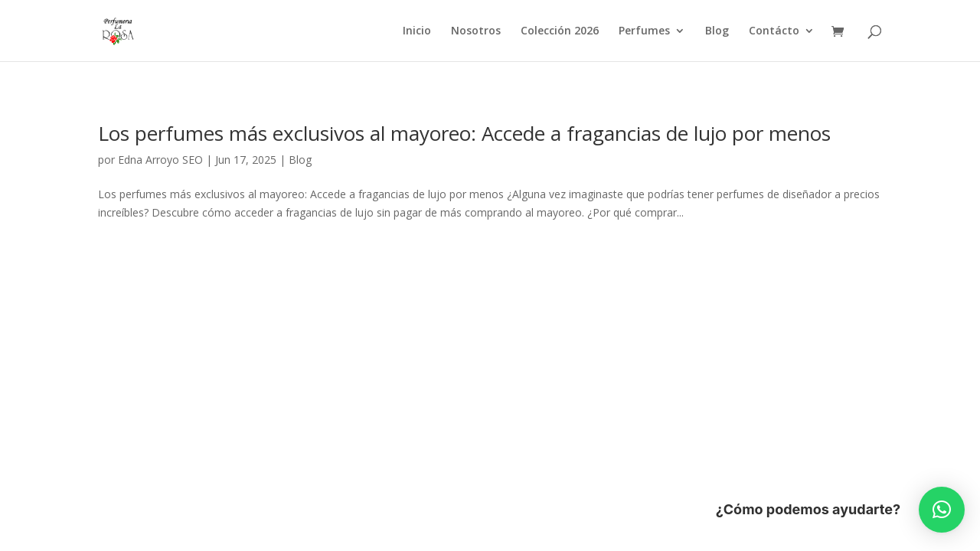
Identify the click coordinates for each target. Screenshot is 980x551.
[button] (942, 510)
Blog (717, 31)
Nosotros (476, 31)
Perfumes (644, 31)
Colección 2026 (560, 31)
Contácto (774, 31)
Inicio (417, 31)
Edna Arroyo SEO (160, 160)
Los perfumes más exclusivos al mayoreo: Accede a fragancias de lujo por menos (464, 133)
